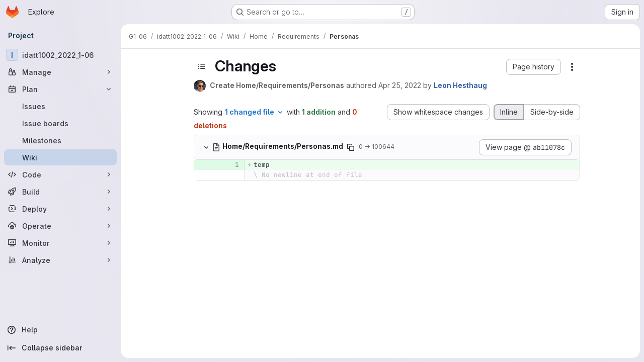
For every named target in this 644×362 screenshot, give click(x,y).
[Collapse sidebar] (60, 348)
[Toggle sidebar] (202, 66)
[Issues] (60, 106)
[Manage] (60, 72)
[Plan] (60, 89)
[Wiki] (60, 157)
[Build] (60, 192)
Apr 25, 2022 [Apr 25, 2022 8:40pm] (400, 85)
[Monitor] (60, 243)
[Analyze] (60, 260)
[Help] (60, 330)
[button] (534, 67)
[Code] (60, 174)
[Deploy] (60, 209)
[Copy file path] (351, 147)
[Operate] (60, 226)
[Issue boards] (60, 123)
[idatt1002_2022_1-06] (60, 55)
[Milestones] (60, 140)
